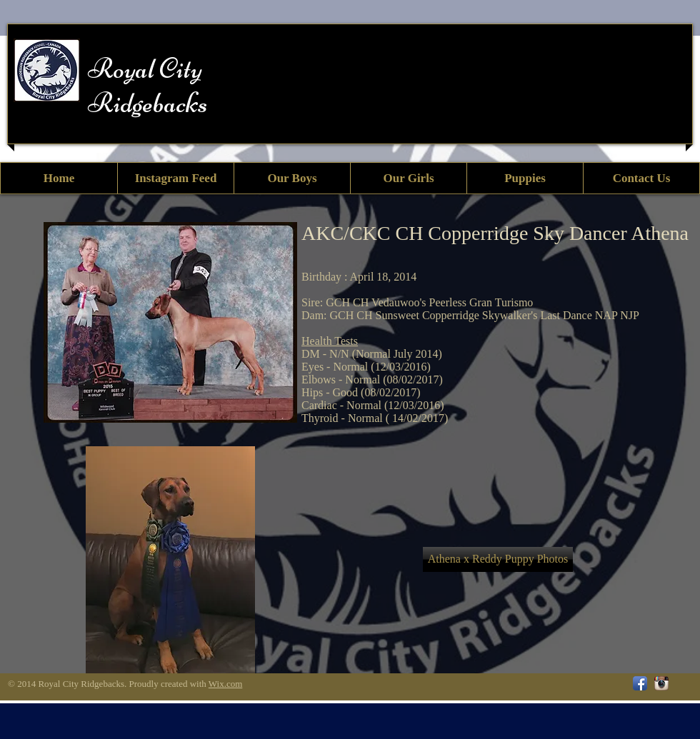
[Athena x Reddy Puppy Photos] (498, 559)
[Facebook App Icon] (640, 683)
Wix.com (226, 684)
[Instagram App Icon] (661, 683)
